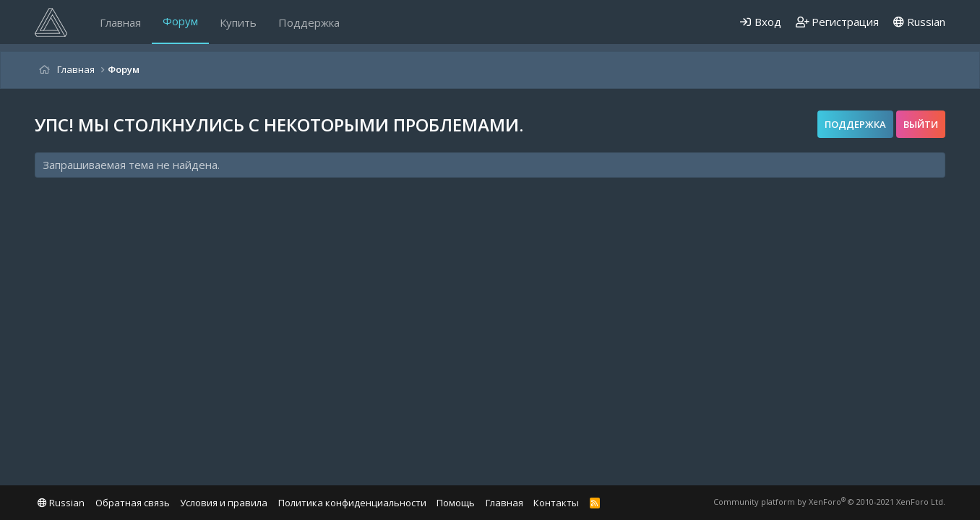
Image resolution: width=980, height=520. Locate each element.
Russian (919, 22)
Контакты (556, 503)
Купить (238, 22)
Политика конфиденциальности (352, 503)
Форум (180, 21)
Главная (120, 22)
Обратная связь (133, 503)
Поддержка (309, 22)
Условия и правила (224, 503)
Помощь (456, 503)
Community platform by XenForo (829, 502)
